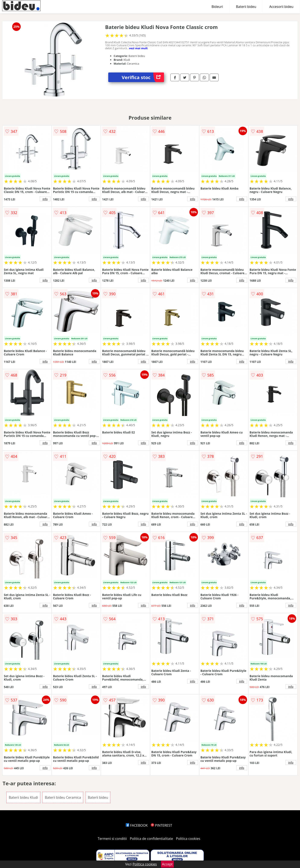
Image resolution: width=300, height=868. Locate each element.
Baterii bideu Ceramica (63, 797)
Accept (167, 864)
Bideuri (217, 7)
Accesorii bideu (281, 7)
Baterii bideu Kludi (23, 797)
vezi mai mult (138, 48)
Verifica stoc (143, 77)
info (45, 199)
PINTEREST (161, 825)
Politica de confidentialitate (151, 839)
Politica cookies (188, 839)
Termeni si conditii (112, 839)
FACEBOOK (137, 825)
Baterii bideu (246, 7)
